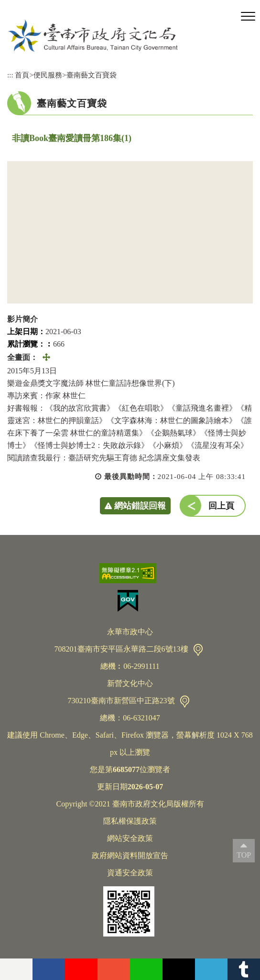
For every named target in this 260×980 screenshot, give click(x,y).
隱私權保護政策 (130, 821)
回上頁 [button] (221, 506)
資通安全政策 (130, 873)
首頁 (22, 75)
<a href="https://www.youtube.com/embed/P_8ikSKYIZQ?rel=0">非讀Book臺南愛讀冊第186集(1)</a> (130, 232)
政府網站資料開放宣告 (130, 855)
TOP (244, 855)
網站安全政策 (130, 838)
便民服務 (48, 75)
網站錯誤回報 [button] (140, 506)
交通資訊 (198, 650)
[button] (248, 17)
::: (10, 75)
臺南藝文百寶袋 (92, 75)
